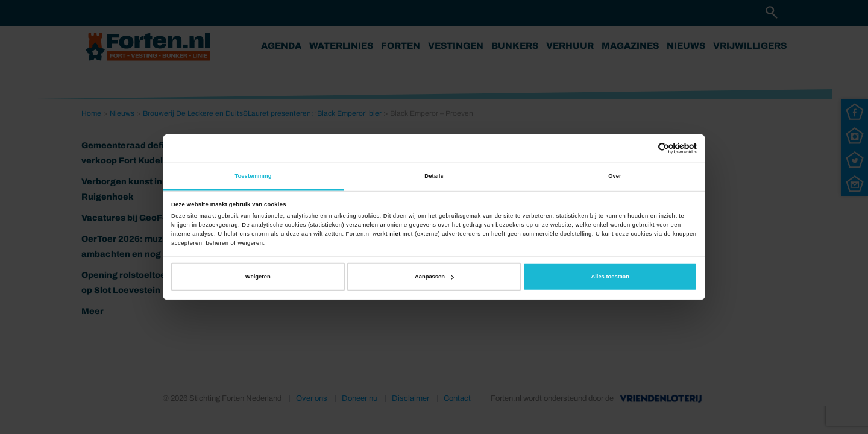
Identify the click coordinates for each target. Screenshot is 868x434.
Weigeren (258, 277)
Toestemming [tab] (253, 176)
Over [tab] (615, 176)
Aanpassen (434, 277)
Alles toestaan (610, 277)
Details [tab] (434, 176)
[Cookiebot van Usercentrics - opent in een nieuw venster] (644, 149)
